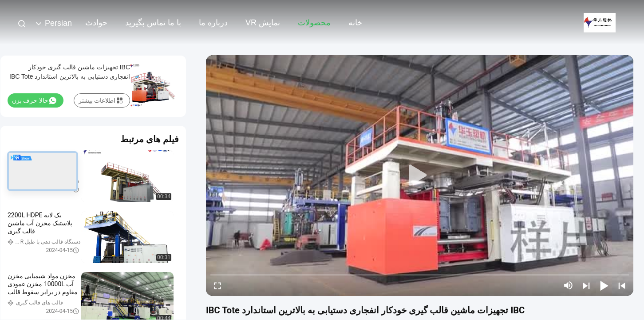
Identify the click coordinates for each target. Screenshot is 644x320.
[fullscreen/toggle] (217, 285)
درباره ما (213, 23)
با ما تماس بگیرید (153, 23)
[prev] (622, 285)
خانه (355, 23)
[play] (420, 176)
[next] (586, 285)
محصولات (314, 23)
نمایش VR (263, 23)
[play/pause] (604, 285)
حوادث (96, 23)
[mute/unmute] (569, 285)
